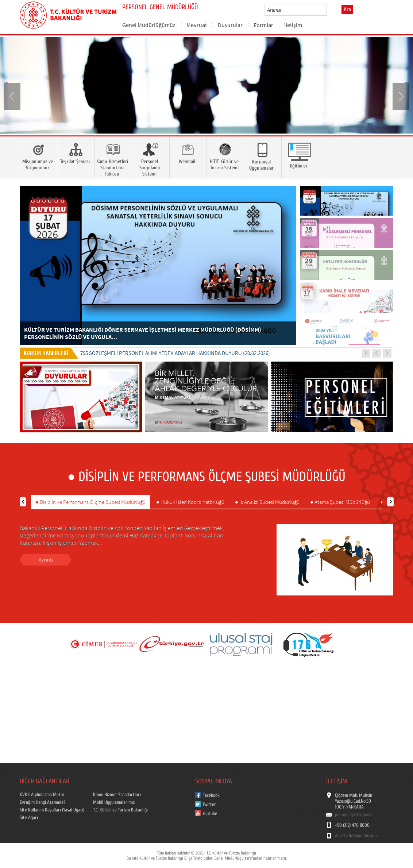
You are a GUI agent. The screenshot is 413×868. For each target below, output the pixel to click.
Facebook (211, 795)
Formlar (263, 25)
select (329, 10)
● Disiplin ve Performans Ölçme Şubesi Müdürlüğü (90, 502)
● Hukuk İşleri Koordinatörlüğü (190, 502)
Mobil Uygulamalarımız (114, 802)
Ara (347, 9)
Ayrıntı (46, 560)
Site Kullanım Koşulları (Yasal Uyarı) (52, 810)
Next (400, 96)
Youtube (210, 814)
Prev (13, 96)
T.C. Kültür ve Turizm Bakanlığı (120, 810)
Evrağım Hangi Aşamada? (43, 802)
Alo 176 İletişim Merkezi (357, 836)
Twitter (209, 805)
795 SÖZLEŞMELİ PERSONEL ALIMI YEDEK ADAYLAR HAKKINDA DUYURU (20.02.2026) (175, 353)
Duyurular (230, 25)
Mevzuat (197, 25)
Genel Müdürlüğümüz (149, 25)
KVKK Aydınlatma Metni (42, 795)
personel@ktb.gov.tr (354, 815)
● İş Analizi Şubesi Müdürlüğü (267, 502)
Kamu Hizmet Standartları (117, 795)
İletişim (293, 25)
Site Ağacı (29, 818)
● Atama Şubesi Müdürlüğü (340, 502)
